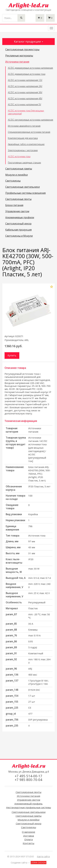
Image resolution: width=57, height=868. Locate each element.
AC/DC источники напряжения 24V (25, 86)
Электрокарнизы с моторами (23, 150)
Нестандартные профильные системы (28, 807)
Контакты (28, 843)
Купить (12, 355)
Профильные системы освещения (25, 193)
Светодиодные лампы (19, 169)
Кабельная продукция (18, 230)
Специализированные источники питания (29, 132)
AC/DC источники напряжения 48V (25, 98)
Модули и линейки (16, 175)
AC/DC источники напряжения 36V (25, 92)
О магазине (28, 832)
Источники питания (17, 62)
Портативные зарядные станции (24, 163)
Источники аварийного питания (24, 126)
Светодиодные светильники (22, 187)
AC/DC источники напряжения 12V (25, 80)
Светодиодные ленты (18, 199)
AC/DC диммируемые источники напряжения (30, 68)
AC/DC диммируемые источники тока (27, 74)
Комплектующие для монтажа (23, 138)
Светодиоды (13, 181)
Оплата (28, 839)
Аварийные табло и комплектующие (26, 144)
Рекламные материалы (19, 56)
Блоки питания (14, 205)
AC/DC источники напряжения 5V (24, 104)
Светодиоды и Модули (19, 236)
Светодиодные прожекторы (22, 50)
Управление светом (17, 211)
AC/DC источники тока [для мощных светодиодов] (26, 112)
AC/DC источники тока (19, 156)
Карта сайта (43, 856)
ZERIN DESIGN (39, 863)
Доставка (28, 836)
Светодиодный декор (18, 224)
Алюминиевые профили (20, 218)
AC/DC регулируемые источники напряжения (30, 120)
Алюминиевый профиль (28, 804)
